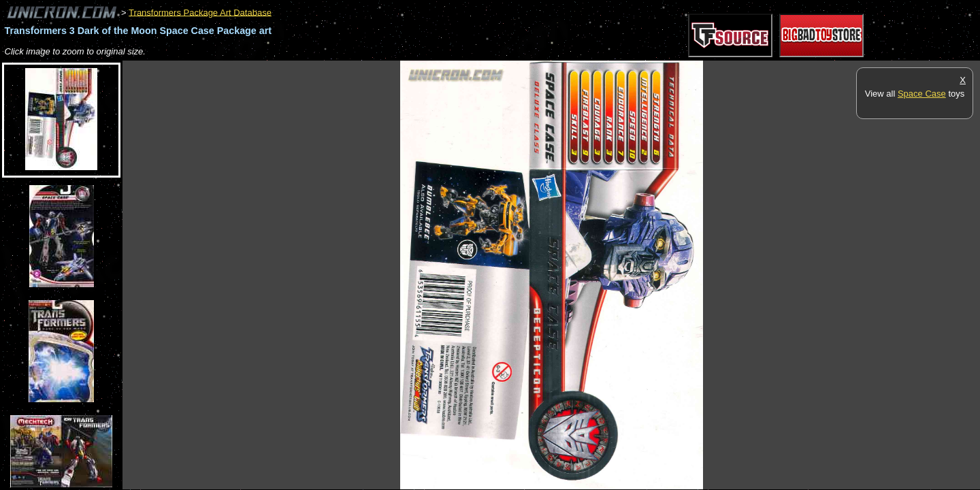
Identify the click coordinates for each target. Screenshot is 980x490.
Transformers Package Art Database (200, 12)
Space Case (922, 94)
